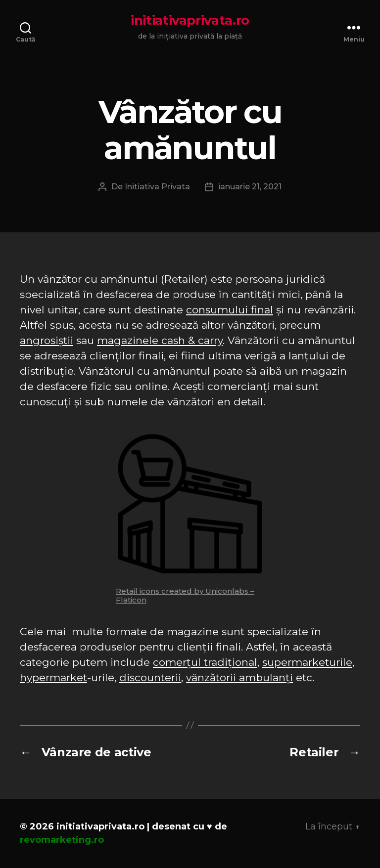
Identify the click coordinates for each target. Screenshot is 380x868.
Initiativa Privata (157, 187)
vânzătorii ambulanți (239, 677)
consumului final (230, 310)
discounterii (150, 677)
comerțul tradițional (205, 662)
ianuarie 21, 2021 (250, 187)
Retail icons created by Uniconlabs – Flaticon (185, 595)
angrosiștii (47, 340)
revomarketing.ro (62, 840)
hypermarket (53, 677)
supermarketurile (307, 662)
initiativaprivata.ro (190, 20)
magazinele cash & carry (160, 340)
